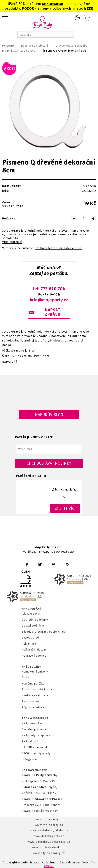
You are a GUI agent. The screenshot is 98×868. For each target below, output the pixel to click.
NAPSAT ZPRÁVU (53, 312)
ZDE (90, 8)
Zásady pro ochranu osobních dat (44, 632)
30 (61, 4)
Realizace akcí (31, 701)
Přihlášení (77, 18)
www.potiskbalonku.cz (49, 847)
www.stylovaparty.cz (49, 853)
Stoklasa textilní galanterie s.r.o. (58, 248)
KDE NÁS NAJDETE (34, 770)
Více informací (12, 242)
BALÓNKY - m (31, 747)
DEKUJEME (51, 4)
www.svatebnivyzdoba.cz (49, 830)
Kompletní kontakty (35, 672)
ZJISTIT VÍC (65, 508)
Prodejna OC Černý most (40, 811)
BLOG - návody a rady (36, 753)
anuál (43, 747)
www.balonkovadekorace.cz (49, 842)
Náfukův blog (49, 415)
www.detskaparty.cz (49, 836)
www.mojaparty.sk (49, 825)
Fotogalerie (30, 759)
